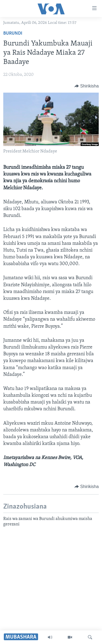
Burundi (13, 33)
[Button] (87, 86)
